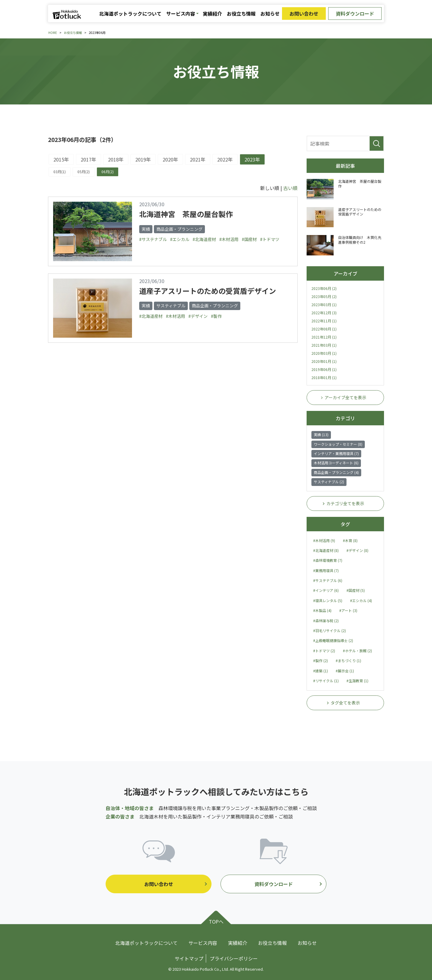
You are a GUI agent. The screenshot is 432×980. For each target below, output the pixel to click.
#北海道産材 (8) (326, 550)
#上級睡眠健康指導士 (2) (333, 640)
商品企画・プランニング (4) (336, 472)
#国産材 (249, 239)
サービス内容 (181, 14)
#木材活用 (229, 239)
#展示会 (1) (345, 671)
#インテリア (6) (326, 590)
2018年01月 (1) (324, 377)
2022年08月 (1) (324, 329)
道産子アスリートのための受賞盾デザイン (208, 291)
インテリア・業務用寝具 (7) (336, 453)
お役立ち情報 (241, 14)
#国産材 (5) (356, 590)
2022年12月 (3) (324, 313)
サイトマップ (189, 958)
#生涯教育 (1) (357, 681)
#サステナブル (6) (328, 580)
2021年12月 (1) (324, 337)
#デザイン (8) (357, 550)
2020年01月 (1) (324, 361)
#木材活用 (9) (324, 540)
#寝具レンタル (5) (328, 600)
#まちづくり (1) (348, 660)
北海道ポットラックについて (130, 14)
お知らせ (270, 14)
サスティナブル (171, 306)
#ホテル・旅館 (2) (357, 651)
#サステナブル (153, 239)
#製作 (216, 316)
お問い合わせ (304, 14)
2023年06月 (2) (324, 288)
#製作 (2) (321, 660)
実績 (146, 229)
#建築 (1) (321, 671)
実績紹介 (212, 14)
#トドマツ (270, 239)
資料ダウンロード (355, 14)
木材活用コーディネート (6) (336, 463)
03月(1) (60, 172)
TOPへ (216, 921)
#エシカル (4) (361, 600)
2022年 (225, 159)
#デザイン (198, 316)
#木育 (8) (350, 540)
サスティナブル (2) (329, 482)
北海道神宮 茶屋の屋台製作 (186, 214)
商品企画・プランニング (179, 229)
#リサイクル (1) (326, 681)
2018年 (116, 159)
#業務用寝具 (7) (326, 570)
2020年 (170, 159)
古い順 (290, 188)
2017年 (88, 159)
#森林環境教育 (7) (328, 560)
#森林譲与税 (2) (326, 621)
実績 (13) (321, 434)
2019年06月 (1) (324, 369)
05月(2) (84, 172)
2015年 (61, 159)
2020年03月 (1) (324, 353)
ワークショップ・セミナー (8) (338, 444)
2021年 (198, 159)
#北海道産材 (204, 239)
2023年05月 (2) (324, 296)
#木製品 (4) (322, 610)
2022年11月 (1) (324, 321)
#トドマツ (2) (324, 651)
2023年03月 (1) (324, 305)
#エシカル (180, 239)
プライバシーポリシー (234, 958)
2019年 (143, 159)
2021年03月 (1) (324, 345)
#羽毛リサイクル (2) (330, 630)
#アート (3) (348, 610)
